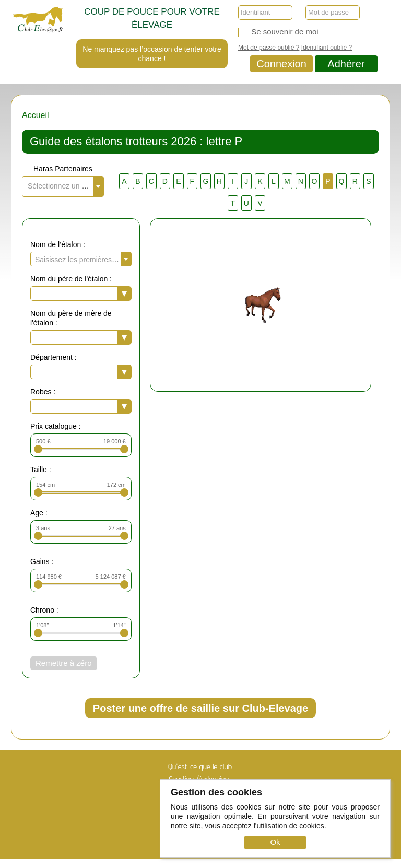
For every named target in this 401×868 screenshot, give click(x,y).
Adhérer (346, 64)
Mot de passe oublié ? (269, 48)
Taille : (41, 470)
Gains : (42, 561)
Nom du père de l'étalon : (71, 279)
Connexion (281, 64)
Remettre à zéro (64, 663)
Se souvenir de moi (278, 32)
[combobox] (63, 186)
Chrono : (44, 610)
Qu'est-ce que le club (200, 766)
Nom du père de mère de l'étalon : (71, 318)
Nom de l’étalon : (58, 244)
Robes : (43, 392)
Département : (54, 357)
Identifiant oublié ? (327, 48)
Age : (39, 513)
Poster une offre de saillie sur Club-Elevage (200, 708)
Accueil (36, 115)
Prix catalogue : (56, 426)
